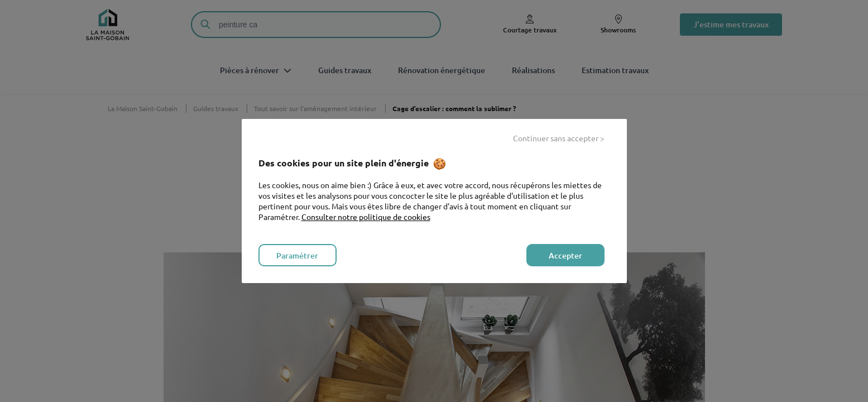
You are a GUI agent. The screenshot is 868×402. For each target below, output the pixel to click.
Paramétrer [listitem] (297, 255)
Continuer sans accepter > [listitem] (559, 138)
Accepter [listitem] (565, 255)
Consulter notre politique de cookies (366, 217)
